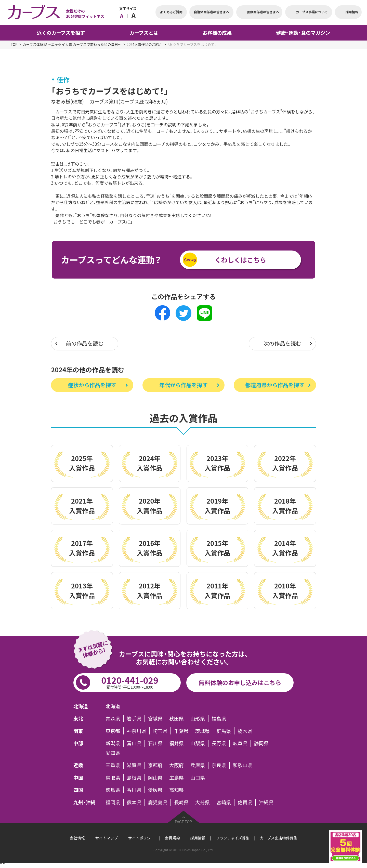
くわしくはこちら (240, 260)
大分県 (202, 802)
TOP (14, 44)
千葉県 (181, 731)
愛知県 (113, 753)
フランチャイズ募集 (233, 838)
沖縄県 (266, 802)
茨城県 (202, 731)
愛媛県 (155, 790)
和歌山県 (243, 765)
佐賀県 (245, 802)
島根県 (134, 778)
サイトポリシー (141, 838)
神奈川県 (137, 731)
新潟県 (113, 743)
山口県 (198, 778)
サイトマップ (107, 838)
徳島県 (113, 790)
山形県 (198, 719)
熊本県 (134, 802)
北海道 (113, 706)
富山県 (134, 743)
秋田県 (176, 719)
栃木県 (245, 731)
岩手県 (134, 719)
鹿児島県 (158, 802)
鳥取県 (113, 778)
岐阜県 (240, 743)
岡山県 (155, 778)
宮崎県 (224, 802)
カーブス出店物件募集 (279, 838)
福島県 (219, 719)
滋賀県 (134, 765)
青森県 (113, 719)
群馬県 (224, 731)
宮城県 (155, 719)
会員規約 (172, 838)
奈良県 (219, 765)
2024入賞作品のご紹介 (145, 44)
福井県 (176, 743)
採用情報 (198, 838)
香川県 (134, 790)
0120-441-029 (130, 682)
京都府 (155, 765)
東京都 (113, 731)
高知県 (176, 790)
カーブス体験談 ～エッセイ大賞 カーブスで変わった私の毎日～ (72, 44)
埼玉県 (160, 731)
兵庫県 (198, 765)
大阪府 (176, 765)
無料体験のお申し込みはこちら (240, 682)
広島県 (176, 778)
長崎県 (181, 802)
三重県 (113, 765)
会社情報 (77, 838)
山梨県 (198, 743)
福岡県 (113, 802)
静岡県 (261, 743)
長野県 (219, 743)
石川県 (155, 743)
